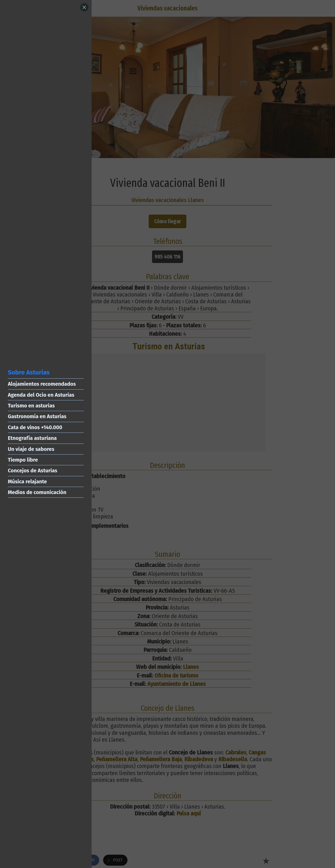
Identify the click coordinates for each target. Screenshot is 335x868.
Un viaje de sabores (31, 449)
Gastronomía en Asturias (37, 416)
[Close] (84, 7)
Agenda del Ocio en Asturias (41, 395)
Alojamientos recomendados (42, 384)
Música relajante (27, 481)
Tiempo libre (23, 460)
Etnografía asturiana (32, 438)
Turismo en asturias (31, 406)
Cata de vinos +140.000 (35, 427)
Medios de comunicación (37, 492)
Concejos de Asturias (33, 471)
